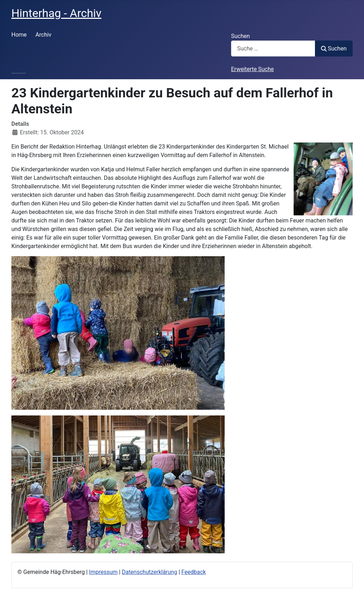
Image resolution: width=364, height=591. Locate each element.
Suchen (240, 36)
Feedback (194, 572)
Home (19, 35)
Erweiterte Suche (252, 69)
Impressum (103, 572)
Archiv (44, 35)
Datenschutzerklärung (150, 572)
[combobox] (273, 49)
